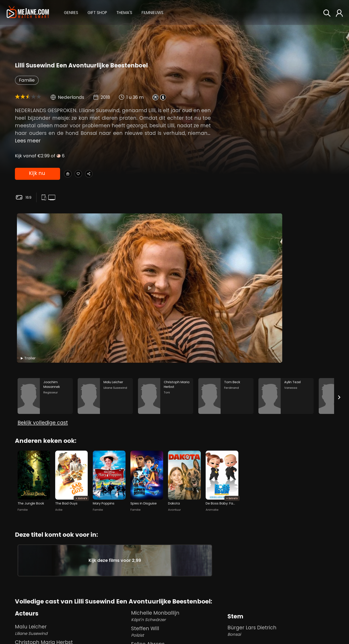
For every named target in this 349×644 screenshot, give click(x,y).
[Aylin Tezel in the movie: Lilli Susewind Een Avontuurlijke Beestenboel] (286, 310)
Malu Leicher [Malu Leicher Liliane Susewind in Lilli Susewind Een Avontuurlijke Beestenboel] (72, 571)
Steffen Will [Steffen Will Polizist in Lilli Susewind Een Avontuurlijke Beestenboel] (178, 573)
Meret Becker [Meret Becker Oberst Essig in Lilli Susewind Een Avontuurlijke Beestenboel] (72, 634)
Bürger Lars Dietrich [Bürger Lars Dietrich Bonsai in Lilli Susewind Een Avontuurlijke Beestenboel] (281, 572)
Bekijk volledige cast (43, 343)
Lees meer (28, 141)
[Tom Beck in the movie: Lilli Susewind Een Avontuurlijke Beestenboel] (226, 310)
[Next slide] (339, 311)
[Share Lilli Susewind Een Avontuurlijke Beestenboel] (103, 174)
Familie (27, 80)
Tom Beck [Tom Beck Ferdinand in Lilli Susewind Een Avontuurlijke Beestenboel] (72, 603)
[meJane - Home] (28, 12)
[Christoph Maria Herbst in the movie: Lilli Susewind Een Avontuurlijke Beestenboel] (166, 310)
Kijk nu (37, 174)
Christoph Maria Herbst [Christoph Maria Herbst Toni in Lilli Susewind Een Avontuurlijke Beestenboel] (72, 587)
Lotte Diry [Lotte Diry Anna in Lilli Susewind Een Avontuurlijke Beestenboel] (178, 604)
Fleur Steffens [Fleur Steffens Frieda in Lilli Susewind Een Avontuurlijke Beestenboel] (178, 636)
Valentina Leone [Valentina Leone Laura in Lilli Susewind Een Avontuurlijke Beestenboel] (178, 620)
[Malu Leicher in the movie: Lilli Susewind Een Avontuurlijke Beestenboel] (105, 310)
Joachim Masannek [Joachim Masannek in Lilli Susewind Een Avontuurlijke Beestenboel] (252, 600)
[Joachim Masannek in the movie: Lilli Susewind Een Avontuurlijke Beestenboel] (45, 310)
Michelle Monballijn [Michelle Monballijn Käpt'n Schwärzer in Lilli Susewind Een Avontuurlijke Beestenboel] (178, 558)
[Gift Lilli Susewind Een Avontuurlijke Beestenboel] (70, 174)
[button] (71, 12)
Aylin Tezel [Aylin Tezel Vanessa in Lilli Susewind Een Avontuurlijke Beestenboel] (72, 618)
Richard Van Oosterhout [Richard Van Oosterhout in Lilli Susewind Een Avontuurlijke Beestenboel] (258, 624)
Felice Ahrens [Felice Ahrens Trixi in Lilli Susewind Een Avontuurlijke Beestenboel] (178, 589)
